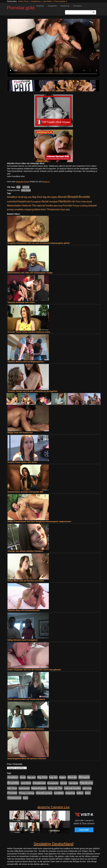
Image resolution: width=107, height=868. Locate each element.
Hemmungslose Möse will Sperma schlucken (27, 759)
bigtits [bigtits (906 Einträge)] (54, 197)
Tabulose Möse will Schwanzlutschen (24, 610)
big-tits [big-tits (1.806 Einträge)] (47, 197)
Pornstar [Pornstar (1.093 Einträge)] (67, 205)
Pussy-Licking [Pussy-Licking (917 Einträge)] (80, 206)
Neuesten (40, 6)
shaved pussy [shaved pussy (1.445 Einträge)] (44, 793)
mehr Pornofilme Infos (16, 176)
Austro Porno (23, 1)
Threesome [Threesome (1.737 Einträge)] (53, 209)
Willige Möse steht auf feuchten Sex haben (26, 581)
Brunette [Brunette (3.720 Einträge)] (84, 197)
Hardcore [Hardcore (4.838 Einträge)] (65, 201)
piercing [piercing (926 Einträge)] (58, 206)
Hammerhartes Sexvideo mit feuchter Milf (25, 492)
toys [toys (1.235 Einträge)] (63, 209)
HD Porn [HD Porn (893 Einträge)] (76, 202)
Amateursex (36, 1)
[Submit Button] (94, 12)
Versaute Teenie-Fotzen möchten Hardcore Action (29, 332)
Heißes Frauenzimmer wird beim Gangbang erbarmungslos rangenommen (39, 521)
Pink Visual (26, 190)
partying (26, 187)
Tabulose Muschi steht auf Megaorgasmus (26, 362)
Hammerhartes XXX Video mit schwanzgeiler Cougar (30, 273)
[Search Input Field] (78, 12)
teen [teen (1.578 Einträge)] (43, 209)
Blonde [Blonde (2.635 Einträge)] (62, 197)
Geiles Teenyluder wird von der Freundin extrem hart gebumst (34, 670)
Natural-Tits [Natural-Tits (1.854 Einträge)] (29, 205)
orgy (18, 187)
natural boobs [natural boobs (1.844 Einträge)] (45, 205)
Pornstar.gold (21, 8)
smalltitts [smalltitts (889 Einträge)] (19, 209)
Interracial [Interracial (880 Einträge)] (87, 202)
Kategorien (52, 6)
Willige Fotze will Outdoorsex (20, 433)
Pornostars (78, 6)
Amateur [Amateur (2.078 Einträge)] (12, 197)
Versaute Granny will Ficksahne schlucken (26, 729)
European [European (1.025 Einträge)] (36, 202)
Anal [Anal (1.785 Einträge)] (21, 197)
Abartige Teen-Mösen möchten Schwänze (25, 551)
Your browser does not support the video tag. (53, 48)
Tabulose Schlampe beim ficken (21, 302)
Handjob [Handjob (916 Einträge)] (53, 202)
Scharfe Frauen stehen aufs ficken (22, 462)
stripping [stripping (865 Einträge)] (29, 209)
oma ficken (48, 1)
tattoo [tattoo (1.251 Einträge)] (37, 209)
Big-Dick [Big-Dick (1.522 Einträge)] (37, 197)
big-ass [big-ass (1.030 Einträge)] (28, 197)
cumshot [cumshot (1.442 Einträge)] (12, 201)
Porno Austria (60, 1)
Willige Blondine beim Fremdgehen (23, 640)
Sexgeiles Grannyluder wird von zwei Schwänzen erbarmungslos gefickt (39, 243)
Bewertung (65, 6)
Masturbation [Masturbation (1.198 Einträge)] (14, 205)
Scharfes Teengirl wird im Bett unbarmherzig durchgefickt (32, 391)
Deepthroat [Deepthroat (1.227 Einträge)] (24, 201)
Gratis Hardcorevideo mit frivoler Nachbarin (26, 699)
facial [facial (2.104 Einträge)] (45, 201)
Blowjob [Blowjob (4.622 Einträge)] (73, 197)
